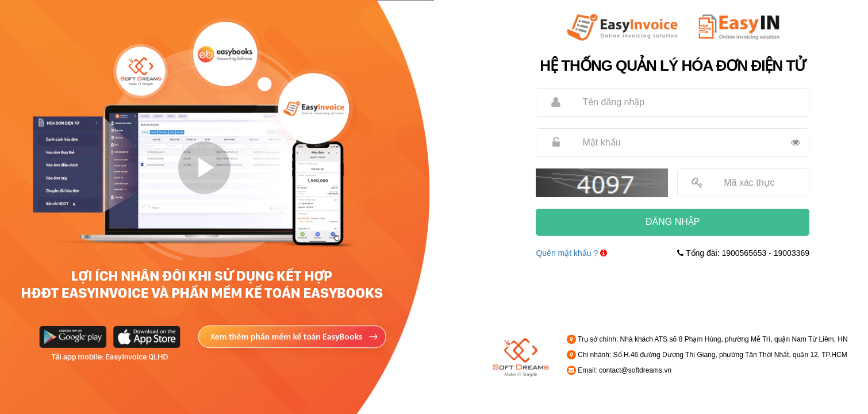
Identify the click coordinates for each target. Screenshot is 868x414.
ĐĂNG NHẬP (673, 222)
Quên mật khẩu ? (567, 253)
